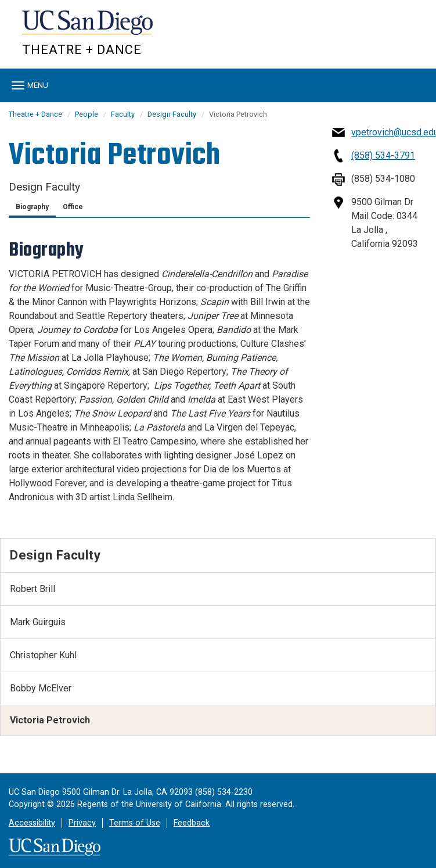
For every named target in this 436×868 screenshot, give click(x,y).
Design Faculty (172, 114)
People (87, 114)
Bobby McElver (41, 688)
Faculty (123, 114)
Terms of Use (135, 823)
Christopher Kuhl (43, 655)
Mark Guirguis (38, 622)
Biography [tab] (32, 207)
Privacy (82, 823)
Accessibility (32, 823)
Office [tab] (73, 207)
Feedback (192, 823)
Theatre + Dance (82, 50)
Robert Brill (33, 589)
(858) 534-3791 (383, 155)
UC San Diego (89, 28)
